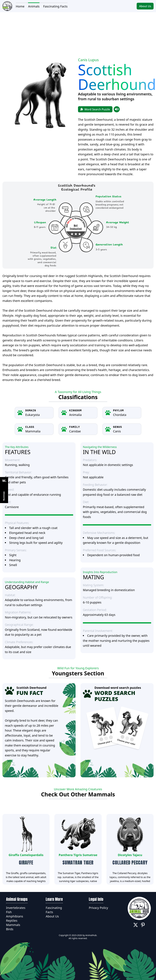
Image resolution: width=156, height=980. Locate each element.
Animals (34, 6)
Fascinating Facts (55, 6)
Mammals (13, 925)
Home (20, 6)
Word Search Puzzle (95, 109)
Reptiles (12, 921)
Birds (10, 929)
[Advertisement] (78, 34)
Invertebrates (16, 908)
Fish (9, 912)
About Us (145, 6)
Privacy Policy (98, 908)
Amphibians (15, 916)
